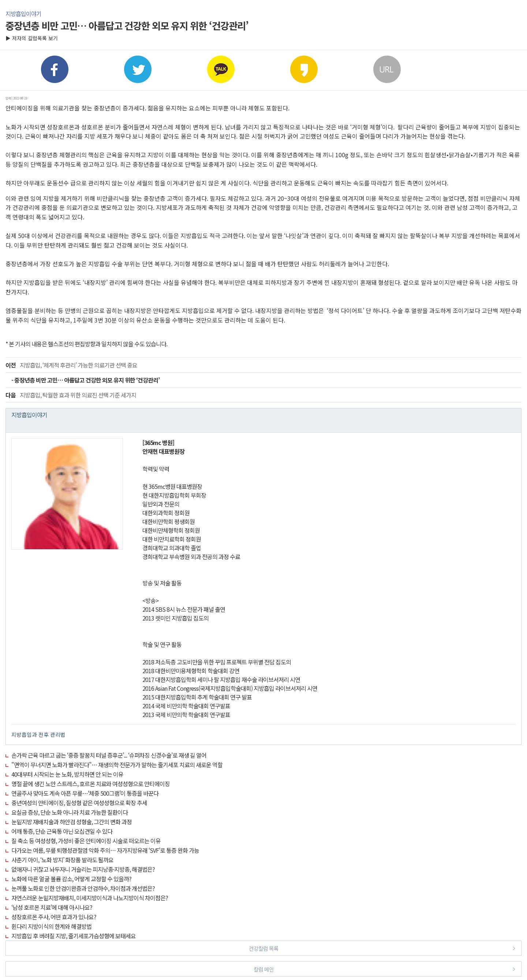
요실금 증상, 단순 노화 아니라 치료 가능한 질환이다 (70, 812)
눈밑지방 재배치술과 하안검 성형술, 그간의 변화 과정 (72, 822)
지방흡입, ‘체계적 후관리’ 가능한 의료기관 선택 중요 (71, 365)
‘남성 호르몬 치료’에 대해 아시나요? (52, 907)
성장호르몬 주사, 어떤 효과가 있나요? (54, 917)
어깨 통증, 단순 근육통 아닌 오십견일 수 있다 (62, 831)
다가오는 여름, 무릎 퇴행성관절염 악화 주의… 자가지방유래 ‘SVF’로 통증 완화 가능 (105, 850)
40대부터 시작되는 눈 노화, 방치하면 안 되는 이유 (67, 774)
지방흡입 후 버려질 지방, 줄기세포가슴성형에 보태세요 (74, 936)
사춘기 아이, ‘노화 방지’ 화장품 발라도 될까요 (62, 860)
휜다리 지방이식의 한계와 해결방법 (51, 926)
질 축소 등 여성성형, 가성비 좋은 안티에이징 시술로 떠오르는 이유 (86, 841)
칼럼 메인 (385, 969)
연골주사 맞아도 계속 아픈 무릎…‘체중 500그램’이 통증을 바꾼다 (85, 793)
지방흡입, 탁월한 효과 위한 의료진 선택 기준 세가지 (71, 395)
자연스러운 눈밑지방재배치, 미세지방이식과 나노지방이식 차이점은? (90, 898)
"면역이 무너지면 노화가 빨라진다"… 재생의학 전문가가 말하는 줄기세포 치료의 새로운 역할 (117, 765)
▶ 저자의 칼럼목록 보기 (32, 38)
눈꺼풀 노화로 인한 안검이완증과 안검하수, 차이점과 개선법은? (83, 888)
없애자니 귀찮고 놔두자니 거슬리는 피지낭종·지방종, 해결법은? (83, 869)
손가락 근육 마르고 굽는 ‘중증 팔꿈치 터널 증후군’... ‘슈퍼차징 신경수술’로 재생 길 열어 (109, 755)
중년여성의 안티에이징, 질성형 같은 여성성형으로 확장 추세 (79, 803)
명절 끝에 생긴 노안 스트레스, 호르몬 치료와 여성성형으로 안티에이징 (91, 784)
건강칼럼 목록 (382, 948)
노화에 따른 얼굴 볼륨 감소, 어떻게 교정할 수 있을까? (71, 879)
